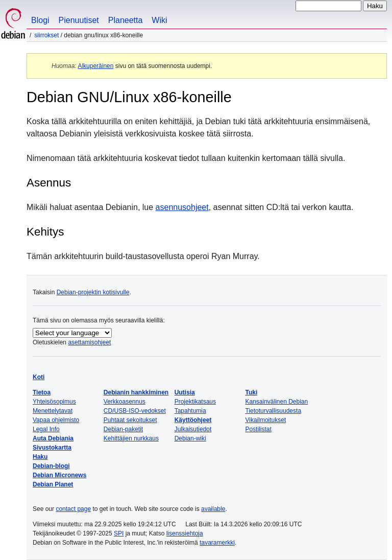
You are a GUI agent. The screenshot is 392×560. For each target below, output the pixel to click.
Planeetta (126, 20)
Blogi (40, 20)
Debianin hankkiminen (136, 392)
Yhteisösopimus (54, 402)
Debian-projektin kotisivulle (93, 292)
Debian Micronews (59, 475)
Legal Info (46, 429)
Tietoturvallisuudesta (273, 411)
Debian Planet (53, 484)
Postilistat (258, 429)
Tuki (251, 392)
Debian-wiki (190, 438)
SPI (119, 533)
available (213, 509)
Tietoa (42, 392)
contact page (73, 509)
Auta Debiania (53, 438)
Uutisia (185, 392)
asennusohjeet (182, 207)
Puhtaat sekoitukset (130, 420)
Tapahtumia (190, 411)
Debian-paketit (123, 429)
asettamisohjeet (89, 342)
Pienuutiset (79, 20)
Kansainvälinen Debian (276, 402)
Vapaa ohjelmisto (56, 420)
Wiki (159, 20)
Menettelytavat (53, 411)
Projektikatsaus (195, 402)
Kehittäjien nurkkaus (131, 438)
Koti (39, 377)
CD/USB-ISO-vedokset (135, 411)
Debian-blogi (51, 466)
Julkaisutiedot (193, 429)
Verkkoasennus (125, 402)
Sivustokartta (52, 448)
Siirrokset (46, 35)
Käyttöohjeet (193, 420)
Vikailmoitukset (265, 420)
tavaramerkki (217, 543)
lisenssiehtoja (185, 533)
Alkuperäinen (95, 66)
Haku (40, 457)
